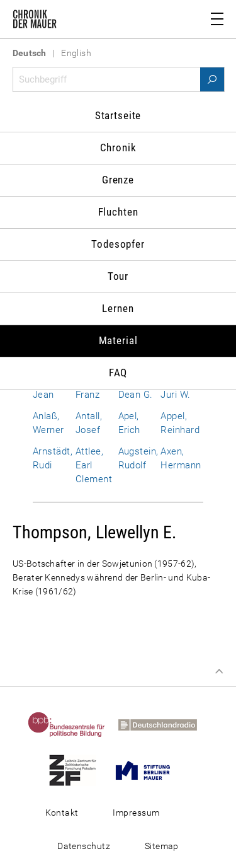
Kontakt (62, 813)
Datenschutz (84, 846)
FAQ (118, 373)
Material (118, 340)
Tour (118, 276)
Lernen (118, 308)
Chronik (118, 148)
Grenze (118, 180)
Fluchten (118, 212)
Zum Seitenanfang (219, 671)
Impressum (136, 813)
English (76, 53)
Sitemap (162, 846)
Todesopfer (118, 244)
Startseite (118, 115)
